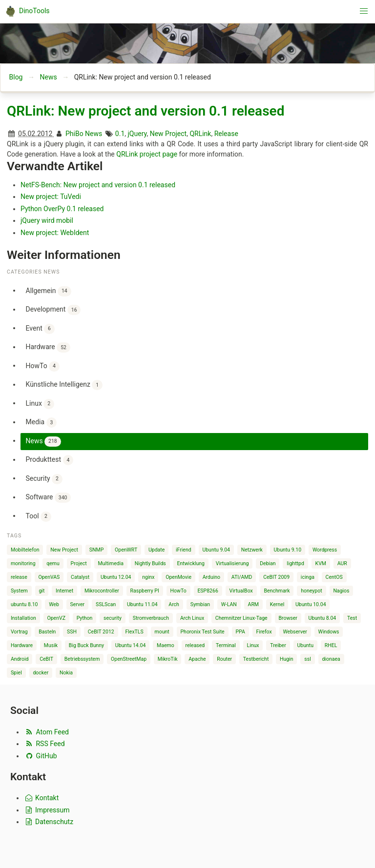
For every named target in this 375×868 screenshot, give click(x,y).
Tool (39, 517)
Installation (23, 618)
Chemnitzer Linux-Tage (241, 618)
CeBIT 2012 (101, 632)
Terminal (226, 645)
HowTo (43, 366)
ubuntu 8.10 (24, 604)
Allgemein (49, 291)
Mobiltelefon (25, 550)
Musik (51, 645)
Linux (40, 404)
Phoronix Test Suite (202, 632)
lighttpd (295, 563)
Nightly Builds (150, 563)
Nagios (341, 591)
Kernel (277, 604)
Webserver (295, 632)
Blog (16, 77)
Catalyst (80, 577)
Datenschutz (49, 822)
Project (79, 563)
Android (20, 659)
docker (41, 673)
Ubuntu (306, 645)
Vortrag (19, 632)
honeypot (311, 591)
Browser (288, 618)
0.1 (120, 134)
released (195, 645)
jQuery (137, 134)
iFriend (184, 550)
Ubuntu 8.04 (323, 618)
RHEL (331, 645)
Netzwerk (252, 550)
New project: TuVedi (51, 197)
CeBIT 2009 (276, 577)
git (42, 591)
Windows (329, 632)
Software (49, 498)
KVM (321, 563)
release (19, 577)
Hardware (48, 347)
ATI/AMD (242, 577)
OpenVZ (56, 618)
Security (44, 479)
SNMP (97, 550)
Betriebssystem (82, 659)
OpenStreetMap (129, 659)
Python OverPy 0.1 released (62, 209)
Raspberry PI (145, 591)
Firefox (264, 632)
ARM (254, 604)
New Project (168, 134)
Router (224, 659)
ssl (307, 659)
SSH (72, 632)
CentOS (334, 577)
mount (162, 632)
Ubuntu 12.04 (116, 577)
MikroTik (168, 659)
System (19, 591)
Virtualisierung (232, 563)
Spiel (16, 673)
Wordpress (325, 550)
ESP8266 (208, 591)
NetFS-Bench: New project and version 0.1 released (98, 185)
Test (352, 618)
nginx (148, 577)
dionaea (331, 659)
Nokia (66, 673)
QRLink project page (147, 154)
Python (85, 618)
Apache (197, 659)
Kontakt (41, 798)
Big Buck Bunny (86, 645)
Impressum (47, 810)
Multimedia (110, 563)
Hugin (287, 659)
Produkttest (50, 460)
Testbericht (256, 659)
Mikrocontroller (102, 591)
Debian (268, 563)
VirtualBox (241, 591)
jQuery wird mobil (47, 220)
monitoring (23, 563)
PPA (240, 632)
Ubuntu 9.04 (216, 550)
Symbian (200, 604)
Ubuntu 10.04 (311, 604)
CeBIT (46, 659)
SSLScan (106, 604)
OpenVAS (49, 577)
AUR (342, 563)
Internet (64, 591)
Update (156, 550)
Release (226, 134)
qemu (53, 563)
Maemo (166, 645)
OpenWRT (126, 550)
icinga (308, 577)
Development (53, 310)
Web (54, 604)
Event (40, 329)
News (48, 77)
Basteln (47, 632)
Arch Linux (192, 618)
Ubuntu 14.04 (131, 645)
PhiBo (74, 134)
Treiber (278, 645)
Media (42, 423)
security (113, 618)
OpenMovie (178, 577)
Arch (174, 604)
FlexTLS (134, 632)
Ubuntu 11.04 (142, 604)
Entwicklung (191, 563)
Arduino (211, 577)
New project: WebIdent (55, 233)
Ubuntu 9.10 (288, 550)
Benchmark (277, 591)
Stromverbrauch (151, 618)
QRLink (200, 134)
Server (78, 604)
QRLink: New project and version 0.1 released (146, 111)
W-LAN (229, 604)
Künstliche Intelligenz (64, 385)
